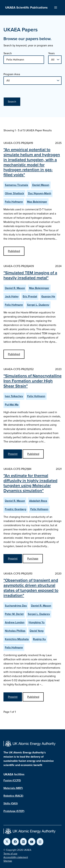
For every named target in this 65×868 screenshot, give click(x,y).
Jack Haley (12, 296)
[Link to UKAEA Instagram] (40, 842)
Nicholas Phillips (15, 631)
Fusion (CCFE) (12, 780)
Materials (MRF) (13, 788)
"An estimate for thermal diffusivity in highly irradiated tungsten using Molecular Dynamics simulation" (30, 483)
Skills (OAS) (11, 803)
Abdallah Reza (38, 501)
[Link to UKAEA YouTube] (32, 842)
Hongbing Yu (37, 622)
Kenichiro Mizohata (17, 639)
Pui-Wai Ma (12, 405)
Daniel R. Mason (15, 288)
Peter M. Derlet (14, 614)
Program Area (12, 74)
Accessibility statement (16, 857)
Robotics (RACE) (13, 796)
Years (51, 53)
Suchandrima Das (16, 606)
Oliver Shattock (14, 193)
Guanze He (48, 296)
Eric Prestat (30, 296)
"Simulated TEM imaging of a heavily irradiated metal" (30, 275)
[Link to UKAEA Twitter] (7, 842)
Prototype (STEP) (14, 811)
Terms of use (10, 854)
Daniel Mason (41, 185)
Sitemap (8, 861)
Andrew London (15, 622)
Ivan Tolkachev (14, 396)
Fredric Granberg (16, 509)
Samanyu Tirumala (16, 185)
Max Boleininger (37, 202)
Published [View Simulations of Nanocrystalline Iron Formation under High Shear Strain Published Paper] (33, 454)
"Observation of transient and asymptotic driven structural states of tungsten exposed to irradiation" (31, 588)
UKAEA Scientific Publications (26, 7)
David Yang (37, 631)
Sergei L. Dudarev (38, 305)
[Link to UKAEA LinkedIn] (23, 842)
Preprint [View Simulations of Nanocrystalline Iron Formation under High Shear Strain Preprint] (13, 454)
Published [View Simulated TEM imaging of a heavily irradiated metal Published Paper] (14, 354)
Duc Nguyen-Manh (40, 193)
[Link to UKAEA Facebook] (15, 842)
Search (8, 53)
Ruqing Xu (39, 639)
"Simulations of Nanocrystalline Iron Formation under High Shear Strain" (32, 381)
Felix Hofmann (14, 202)
